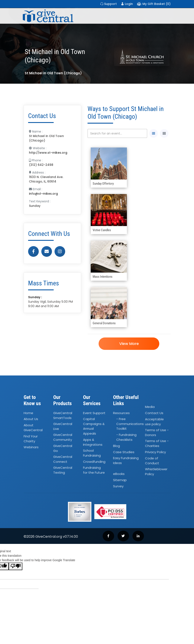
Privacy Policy (155, 452)
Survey (118, 486)
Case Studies (124, 452)
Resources (121, 413)
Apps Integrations (93, 442)
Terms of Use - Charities (157, 443)
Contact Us (154, 413)
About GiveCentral (33, 428)
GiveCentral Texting (63, 470)
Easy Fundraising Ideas (126, 461)
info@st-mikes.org (43, 194)
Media (150, 407)
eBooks (119, 474)
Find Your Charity (31, 439)
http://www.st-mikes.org (48, 153)
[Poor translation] (16, 566)
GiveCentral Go (63, 448)
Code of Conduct (152, 461)
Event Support (94, 413)
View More (129, 344)
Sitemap (120, 480)
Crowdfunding (94, 462)
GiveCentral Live (63, 426)
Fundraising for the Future (94, 470)
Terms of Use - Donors (157, 432)
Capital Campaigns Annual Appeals (94, 426)
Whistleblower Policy (156, 472)
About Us (31, 419)
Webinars (31, 447)
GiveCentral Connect (63, 459)
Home (28, 413)
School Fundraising (92, 453)
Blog (116, 446)
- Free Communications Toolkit (130, 424)
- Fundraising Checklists (126, 437)
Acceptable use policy (154, 422)
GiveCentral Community (63, 437)
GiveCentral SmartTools (63, 415)
